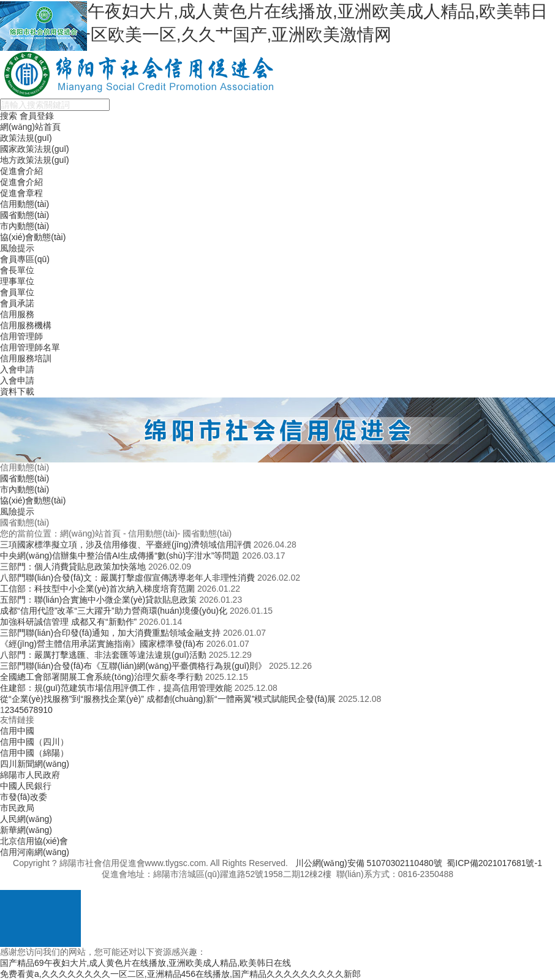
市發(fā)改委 (24, 797)
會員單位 (17, 292)
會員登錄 (37, 116)
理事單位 (17, 281)
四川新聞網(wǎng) (35, 764)
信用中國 (17, 731)
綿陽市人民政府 (30, 775)
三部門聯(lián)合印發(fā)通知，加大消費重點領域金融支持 (110, 633)
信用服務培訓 (26, 358)
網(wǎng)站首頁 (30, 127)
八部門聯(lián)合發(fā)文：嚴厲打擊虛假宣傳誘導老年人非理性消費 (127, 578)
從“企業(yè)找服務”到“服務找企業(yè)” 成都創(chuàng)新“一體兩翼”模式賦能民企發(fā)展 (168, 699)
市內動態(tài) (25, 226)
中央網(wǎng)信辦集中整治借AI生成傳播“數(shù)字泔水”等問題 (120, 556)
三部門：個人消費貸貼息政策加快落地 (73, 567)
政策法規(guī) (26, 138)
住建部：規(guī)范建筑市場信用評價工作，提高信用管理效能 (116, 688)
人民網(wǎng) (26, 819)
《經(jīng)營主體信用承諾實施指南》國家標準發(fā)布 (102, 644)
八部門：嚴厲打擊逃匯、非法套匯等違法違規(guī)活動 (103, 655)
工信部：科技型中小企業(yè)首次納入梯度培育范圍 (97, 589)
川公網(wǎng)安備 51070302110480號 (369, 863)
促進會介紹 (21, 171)
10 (48, 710)
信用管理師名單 (30, 347)
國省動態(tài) (25, 215)
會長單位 (17, 270)
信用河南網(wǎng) (35, 852)
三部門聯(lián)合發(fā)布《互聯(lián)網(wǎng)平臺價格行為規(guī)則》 (133, 666)
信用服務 (17, 314)
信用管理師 (21, 336)
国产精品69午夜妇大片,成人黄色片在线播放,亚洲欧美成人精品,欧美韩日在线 (145, 963)
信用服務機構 (26, 325)
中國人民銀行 (26, 786)
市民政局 (17, 808)
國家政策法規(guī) (35, 149)
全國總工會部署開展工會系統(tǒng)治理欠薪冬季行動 (101, 677)
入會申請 (17, 369)
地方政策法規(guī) (35, 160)
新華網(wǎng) (26, 830)
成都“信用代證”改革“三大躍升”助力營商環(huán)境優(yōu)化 (114, 611)
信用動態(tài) (25, 204)
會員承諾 (17, 303)
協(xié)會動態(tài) (33, 237)
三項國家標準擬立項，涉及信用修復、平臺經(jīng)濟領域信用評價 (126, 545)
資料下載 (17, 391)
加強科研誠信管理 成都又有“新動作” (68, 622)
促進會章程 (21, 193)
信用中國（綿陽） (34, 753)
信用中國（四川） (34, 742)
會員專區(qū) (25, 259)
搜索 (9, 116)
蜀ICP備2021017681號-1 (494, 863)
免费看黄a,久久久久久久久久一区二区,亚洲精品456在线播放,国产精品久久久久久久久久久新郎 (180, 974)
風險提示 (17, 248)
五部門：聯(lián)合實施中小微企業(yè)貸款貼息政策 (98, 600)
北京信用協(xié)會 (34, 841)
